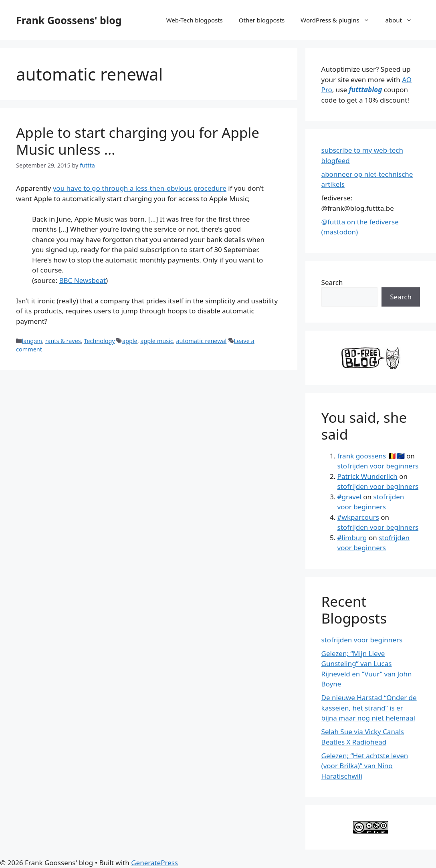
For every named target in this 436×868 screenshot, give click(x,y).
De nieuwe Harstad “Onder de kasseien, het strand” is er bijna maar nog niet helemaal (369, 708)
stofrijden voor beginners (378, 466)
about (403, 20)
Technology (99, 341)
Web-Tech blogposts (195, 20)
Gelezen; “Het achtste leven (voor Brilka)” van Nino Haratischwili (365, 766)
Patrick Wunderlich (367, 476)
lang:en (32, 341)
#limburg (352, 538)
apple (130, 341)
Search (332, 282)
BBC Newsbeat (82, 280)
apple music (156, 341)
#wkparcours (358, 517)
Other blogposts (262, 20)
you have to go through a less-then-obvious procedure (140, 188)
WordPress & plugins (339, 20)
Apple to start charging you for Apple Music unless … (138, 141)
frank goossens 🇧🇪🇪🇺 (371, 456)
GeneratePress (154, 863)
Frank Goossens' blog (69, 20)
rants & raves (63, 341)
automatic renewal (201, 341)
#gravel (349, 497)
